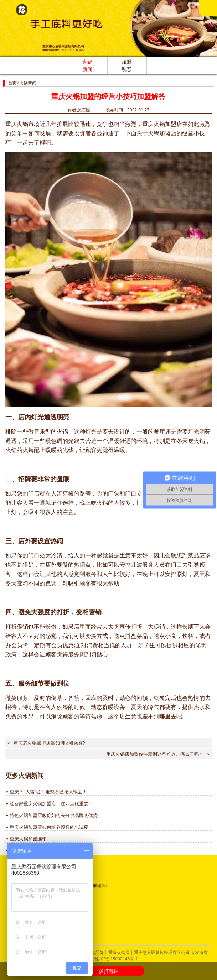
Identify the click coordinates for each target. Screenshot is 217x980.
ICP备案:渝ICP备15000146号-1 (108, 959)
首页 (12, 83)
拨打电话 (109, 971)
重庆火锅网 (119, 952)
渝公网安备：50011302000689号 (44, 902)
